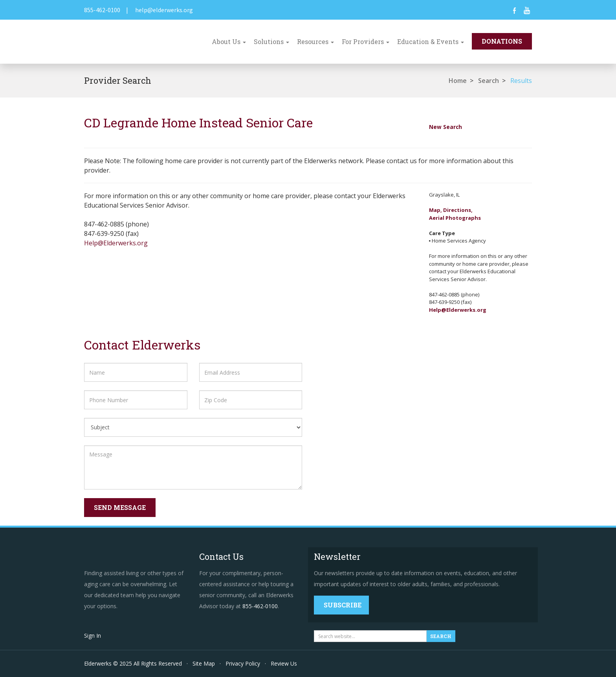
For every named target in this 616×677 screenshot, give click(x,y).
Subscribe (343, 605)
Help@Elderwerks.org (116, 243)
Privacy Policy (243, 663)
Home (458, 81)
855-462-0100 (102, 10)
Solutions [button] (271, 41)
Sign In (93, 636)
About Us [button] (229, 41)
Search (489, 81)
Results (521, 81)
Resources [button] (315, 41)
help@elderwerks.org (164, 10)
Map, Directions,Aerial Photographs (455, 214)
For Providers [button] (366, 41)
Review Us (284, 663)
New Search (445, 127)
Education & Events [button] (431, 41)
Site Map (204, 663)
